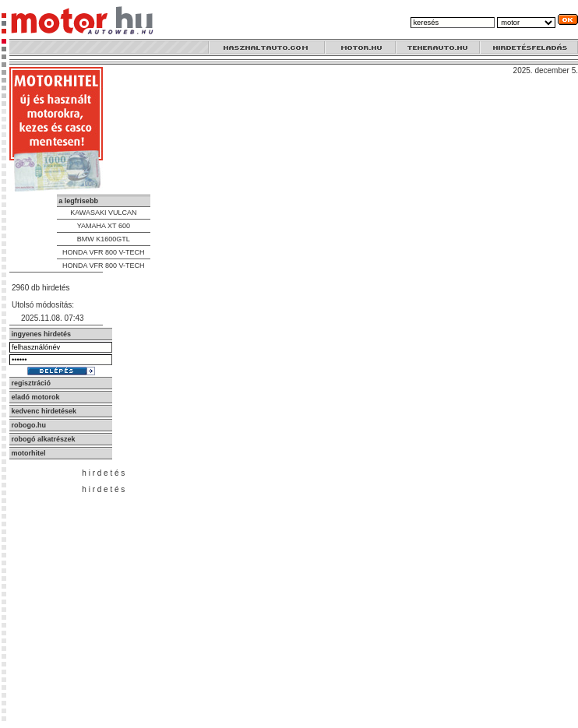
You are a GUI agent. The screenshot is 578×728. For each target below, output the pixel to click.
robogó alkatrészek (44, 439)
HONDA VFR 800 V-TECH (104, 252)
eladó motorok (36, 397)
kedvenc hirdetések (44, 411)
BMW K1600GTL (104, 239)
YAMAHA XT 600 (104, 226)
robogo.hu (29, 425)
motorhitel (29, 453)
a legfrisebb (78, 201)
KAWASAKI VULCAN (103, 213)
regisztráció (32, 383)
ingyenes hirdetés (42, 334)
